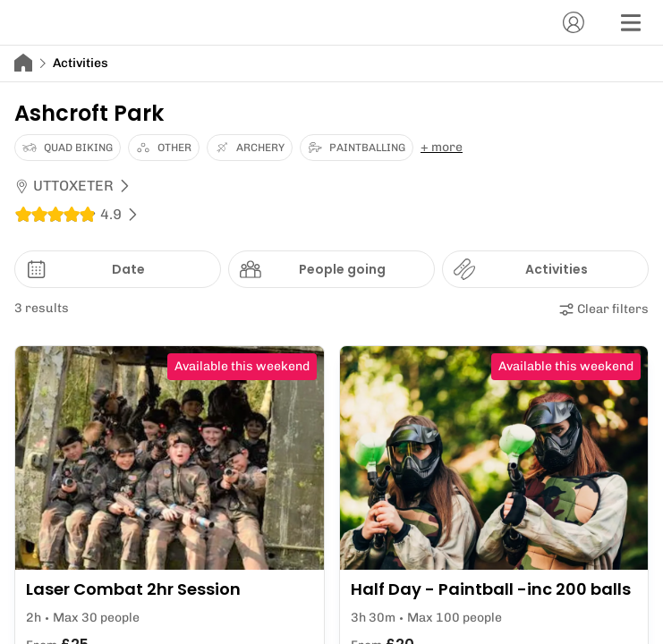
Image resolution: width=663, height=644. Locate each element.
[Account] (574, 22)
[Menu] (631, 22)
